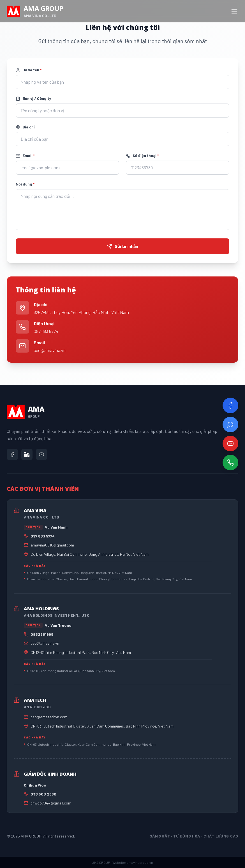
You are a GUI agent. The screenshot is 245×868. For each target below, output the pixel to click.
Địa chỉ (25, 127)
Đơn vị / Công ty (33, 98)
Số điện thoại (142, 156)
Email (25, 156)
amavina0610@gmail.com (52, 545)
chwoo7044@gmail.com (51, 803)
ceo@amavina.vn (50, 350)
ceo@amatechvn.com (49, 717)
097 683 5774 (46, 331)
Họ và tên (29, 70)
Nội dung (25, 184)
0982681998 (42, 634)
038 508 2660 (43, 794)
